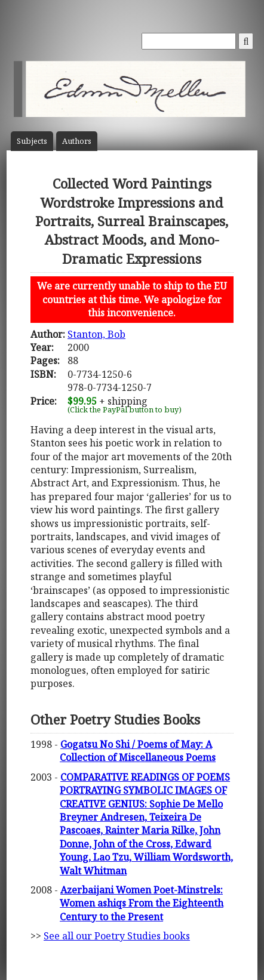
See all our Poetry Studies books (117, 936)
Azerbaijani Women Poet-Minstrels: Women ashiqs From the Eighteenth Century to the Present (142, 903)
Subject (32, 141)
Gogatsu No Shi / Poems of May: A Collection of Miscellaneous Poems (138, 751)
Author (77, 141)
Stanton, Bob (96, 334)
